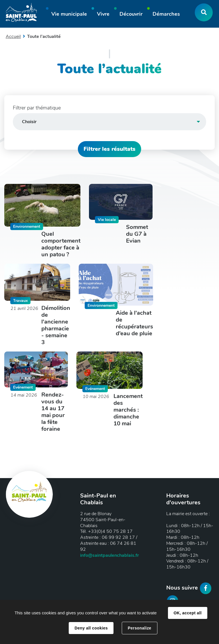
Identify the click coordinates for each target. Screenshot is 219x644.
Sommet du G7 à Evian (137, 234)
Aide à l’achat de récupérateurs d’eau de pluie (134, 323)
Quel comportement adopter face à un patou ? (61, 244)
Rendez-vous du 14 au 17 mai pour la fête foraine (53, 412)
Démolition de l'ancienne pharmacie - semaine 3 (56, 325)
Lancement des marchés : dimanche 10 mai (128, 410)
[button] (69, 15)
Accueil (13, 36)
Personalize (139, 628)
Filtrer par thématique (37, 108)
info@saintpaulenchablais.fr (109, 555)
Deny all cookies (91, 628)
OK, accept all (188, 613)
